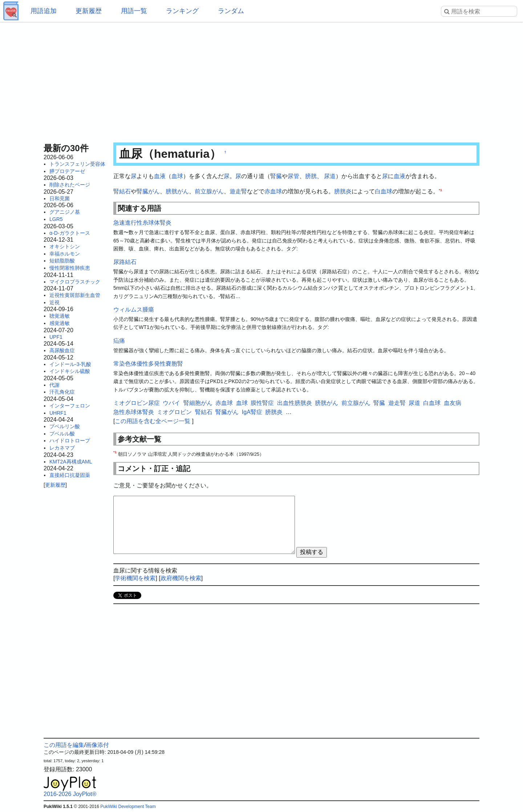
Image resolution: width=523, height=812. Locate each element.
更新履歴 (89, 11)
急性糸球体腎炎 (134, 412)
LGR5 (56, 219)
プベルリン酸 (65, 426)
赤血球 (273, 191)
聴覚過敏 (60, 316)
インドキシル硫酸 (70, 371)
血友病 (453, 403)
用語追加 (44, 11)
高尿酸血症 (62, 350)
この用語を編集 (64, 745)
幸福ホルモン (65, 254)
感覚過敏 (60, 323)
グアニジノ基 (65, 212)
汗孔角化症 (62, 392)
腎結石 (122, 191)
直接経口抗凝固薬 (70, 475)
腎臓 (276, 176)
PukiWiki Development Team (128, 807)
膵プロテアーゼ (67, 171)
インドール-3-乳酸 (70, 364)
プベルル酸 (62, 434)
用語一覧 (134, 11)
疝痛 (119, 341)
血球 (177, 176)
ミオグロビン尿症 (137, 403)
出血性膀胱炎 (295, 403)
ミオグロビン (174, 412)
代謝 (54, 385)
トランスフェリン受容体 (77, 164)
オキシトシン (65, 246)
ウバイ (171, 403)
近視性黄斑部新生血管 (75, 295)
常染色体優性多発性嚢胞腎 (148, 364)
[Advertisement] (261, 80)
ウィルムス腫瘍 (134, 309)
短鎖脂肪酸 (62, 261)
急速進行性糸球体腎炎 (142, 223)
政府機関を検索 (181, 578)
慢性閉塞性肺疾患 (70, 268)
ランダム (231, 11)
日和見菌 (60, 198)
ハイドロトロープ (70, 441)
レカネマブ (62, 448)
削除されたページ (70, 185)
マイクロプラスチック (75, 282)
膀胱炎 (343, 191)
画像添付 (97, 745)
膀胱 (311, 176)
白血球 (384, 191)
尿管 (293, 176)
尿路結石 (125, 262)
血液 (160, 176)
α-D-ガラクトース (70, 233)
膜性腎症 (262, 403)
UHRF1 (58, 413)
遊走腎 (238, 191)
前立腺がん (209, 191)
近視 (54, 302)
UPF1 (56, 337)
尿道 (330, 176)
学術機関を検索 (135, 578)
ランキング (182, 11)
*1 (440, 190)
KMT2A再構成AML (71, 462)
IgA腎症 (252, 412)
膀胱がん (177, 191)
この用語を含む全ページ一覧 (153, 421)
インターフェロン (70, 406)
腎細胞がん (198, 403)
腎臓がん (148, 191)
